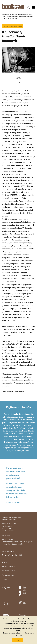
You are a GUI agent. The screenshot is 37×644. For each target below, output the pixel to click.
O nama (5, 562)
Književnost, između (17, 16)
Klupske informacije (9, 566)
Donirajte (5, 579)
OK (18, 640)
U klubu (11, 14)
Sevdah (19, 222)
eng (20, 555)
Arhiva (18, 14)
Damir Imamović (10, 112)
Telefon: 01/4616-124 (9, 519)
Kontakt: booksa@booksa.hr (12, 517)
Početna (5, 14)
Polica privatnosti (8, 575)
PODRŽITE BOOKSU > (14, 503)
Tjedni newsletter (8, 551)
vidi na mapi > (7, 535)
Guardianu (7, 183)
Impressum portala (8, 571)
